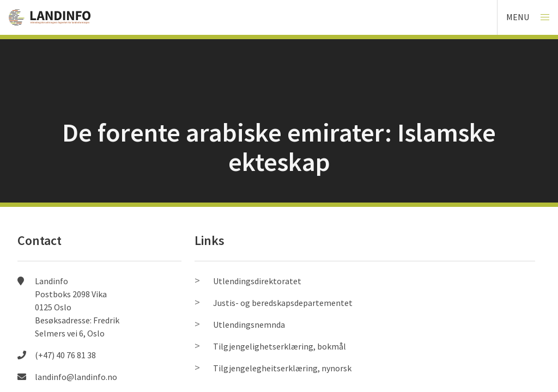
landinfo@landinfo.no (76, 377)
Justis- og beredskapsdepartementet (283, 303)
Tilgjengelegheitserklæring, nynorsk (282, 368)
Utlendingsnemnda (249, 324)
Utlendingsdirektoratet (257, 281)
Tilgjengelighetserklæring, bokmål (280, 346)
